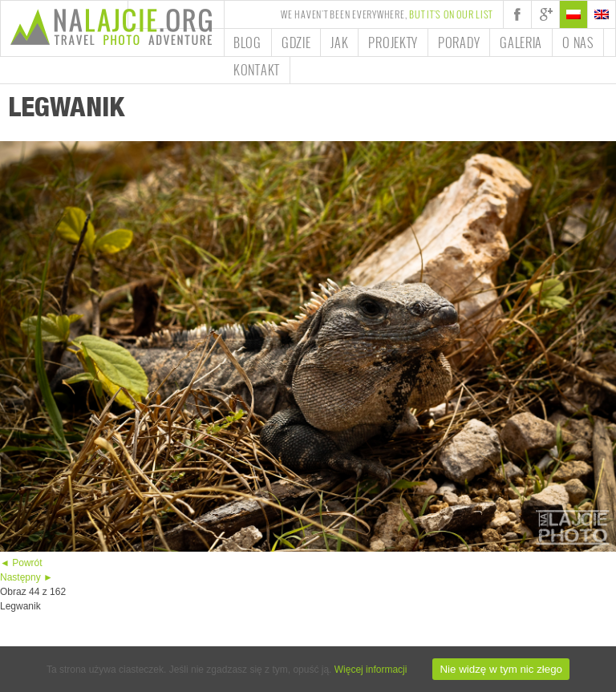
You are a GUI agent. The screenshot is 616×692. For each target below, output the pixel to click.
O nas (578, 42)
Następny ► (26, 577)
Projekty (393, 42)
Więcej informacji (371, 670)
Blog (247, 42)
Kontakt (257, 70)
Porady (459, 42)
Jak (339, 42)
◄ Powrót (21, 563)
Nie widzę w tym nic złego (501, 669)
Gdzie (296, 42)
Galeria (521, 42)
